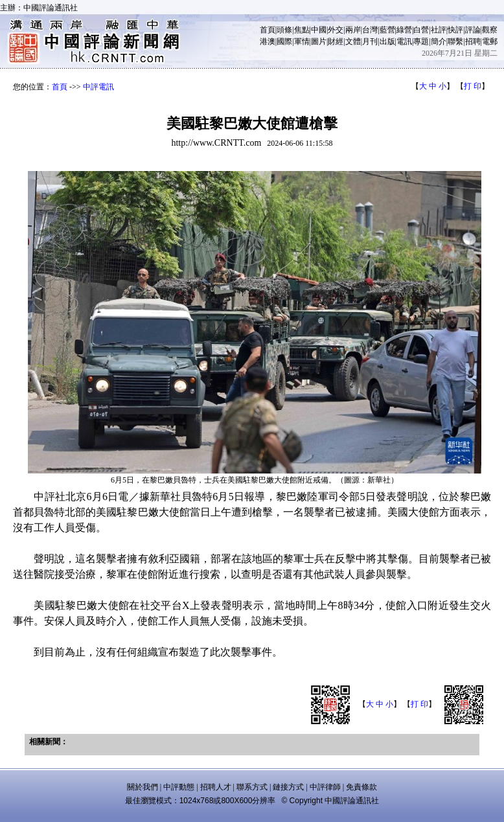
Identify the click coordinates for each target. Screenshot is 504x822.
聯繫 (455, 41)
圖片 (319, 41)
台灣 (370, 30)
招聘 (473, 41)
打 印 (473, 86)
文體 (353, 41)
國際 (284, 41)
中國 (319, 30)
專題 (421, 41)
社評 (439, 30)
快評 (455, 30)
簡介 (439, 41)
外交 (336, 30)
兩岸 (353, 30)
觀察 (490, 30)
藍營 (387, 30)
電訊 (404, 41)
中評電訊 (98, 87)
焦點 (302, 30)
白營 (421, 30)
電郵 (490, 41)
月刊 (370, 41)
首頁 (268, 30)
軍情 (302, 41)
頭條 (284, 30)
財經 (336, 41)
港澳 (268, 41)
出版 (387, 41)
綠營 (404, 30)
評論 (473, 30)
